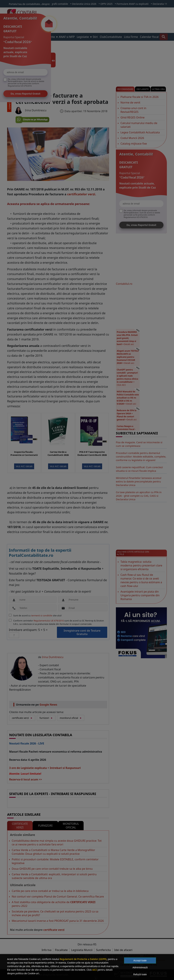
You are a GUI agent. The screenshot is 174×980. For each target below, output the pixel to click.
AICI (95, 970)
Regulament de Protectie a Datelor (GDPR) (83, 959)
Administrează (140, 967)
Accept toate (140, 960)
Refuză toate (140, 974)
